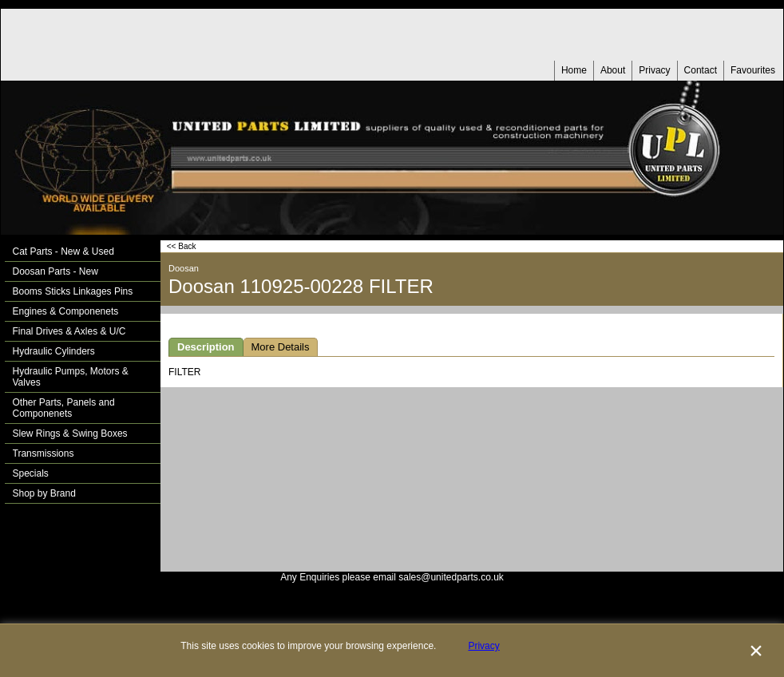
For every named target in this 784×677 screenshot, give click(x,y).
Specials (31, 473)
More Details (281, 347)
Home (574, 70)
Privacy (654, 70)
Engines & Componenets (66, 311)
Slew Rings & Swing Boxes (70, 434)
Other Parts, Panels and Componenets (64, 408)
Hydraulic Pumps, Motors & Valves (71, 377)
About (613, 70)
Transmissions (44, 453)
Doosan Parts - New (55, 271)
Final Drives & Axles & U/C (69, 331)
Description (206, 347)
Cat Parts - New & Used (63, 251)
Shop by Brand (44, 493)
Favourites (753, 70)
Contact (701, 70)
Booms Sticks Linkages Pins (73, 291)
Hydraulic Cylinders (54, 351)
